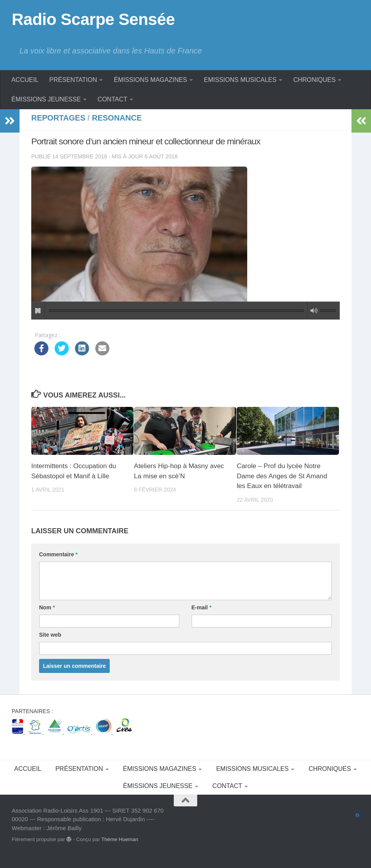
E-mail (201, 607)
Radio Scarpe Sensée (93, 19)
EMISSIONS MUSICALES (240, 80)
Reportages (58, 118)
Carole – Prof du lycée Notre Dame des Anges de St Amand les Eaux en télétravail (282, 476)
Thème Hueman (120, 852)
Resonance (117, 118)
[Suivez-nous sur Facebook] (357, 828)
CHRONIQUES (314, 80)
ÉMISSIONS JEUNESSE (46, 99)
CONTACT (112, 99)
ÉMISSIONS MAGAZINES (150, 80)
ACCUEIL (25, 80)
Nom (47, 607)
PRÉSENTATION (73, 80)
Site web (50, 635)
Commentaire (58, 554)
